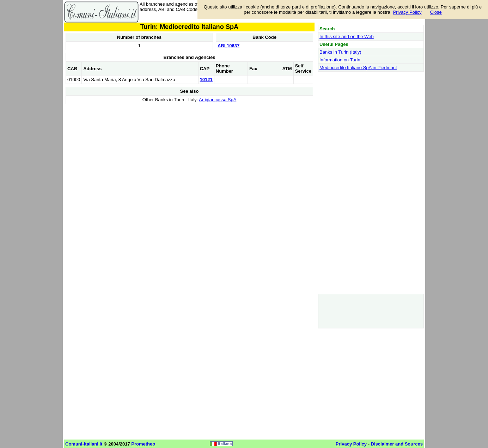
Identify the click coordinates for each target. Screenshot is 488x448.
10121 (206, 80)
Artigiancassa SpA (218, 100)
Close (436, 12)
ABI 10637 (228, 46)
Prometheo (143, 444)
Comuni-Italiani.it (84, 444)
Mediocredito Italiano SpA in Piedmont (358, 68)
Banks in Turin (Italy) (340, 52)
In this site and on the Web (347, 37)
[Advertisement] (189, 155)
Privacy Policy (407, 12)
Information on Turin (340, 60)
